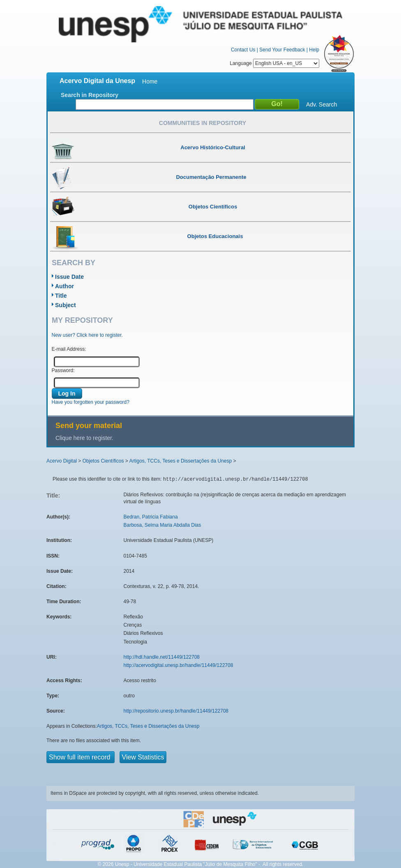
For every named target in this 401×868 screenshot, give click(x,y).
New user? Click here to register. (87, 335)
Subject (66, 305)
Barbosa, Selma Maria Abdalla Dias (162, 525)
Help (314, 50)
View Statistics (143, 757)
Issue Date (69, 277)
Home (150, 81)
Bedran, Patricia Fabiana (151, 517)
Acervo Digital (62, 461)
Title (61, 296)
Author (65, 286)
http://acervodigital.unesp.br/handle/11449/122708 (179, 665)
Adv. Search (321, 104)
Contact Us (243, 50)
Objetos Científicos (103, 461)
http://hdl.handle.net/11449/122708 (162, 657)
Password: (63, 370)
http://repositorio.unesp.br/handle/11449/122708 (176, 711)
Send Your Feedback (282, 50)
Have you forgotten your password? (91, 402)
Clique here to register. (84, 438)
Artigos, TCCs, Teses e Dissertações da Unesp (180, 461)
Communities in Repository (203, 123)
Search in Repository (90, 95)
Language (274, 63)
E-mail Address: (69, 349)
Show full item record (81, 757)
